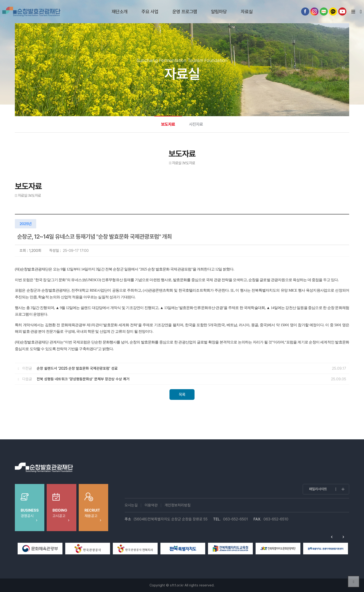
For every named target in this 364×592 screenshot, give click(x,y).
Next (343, 537)
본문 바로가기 (0, 0)
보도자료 (168, 124)
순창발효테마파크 (31, 12)
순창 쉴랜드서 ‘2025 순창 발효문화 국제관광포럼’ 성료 (77, 368)
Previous (332, 537)
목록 (182, 395)
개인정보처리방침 (178, 505)
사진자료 (196, 124)
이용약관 (151, 505)
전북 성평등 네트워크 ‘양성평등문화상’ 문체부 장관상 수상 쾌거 (83, 379)
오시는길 (131, 505)
